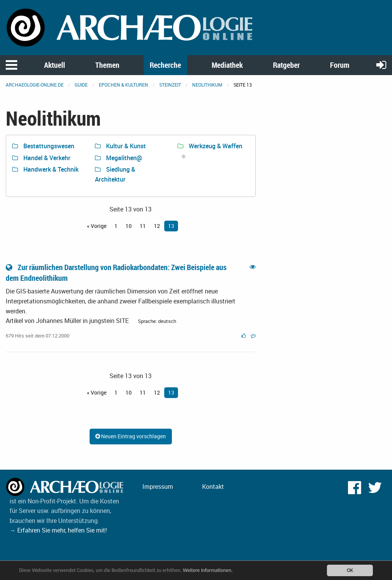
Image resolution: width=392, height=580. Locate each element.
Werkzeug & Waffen (210, 146)
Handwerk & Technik (45, 169)
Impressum (158, 487)
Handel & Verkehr (41, 158)
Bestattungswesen (43, 146)
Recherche (165, 65)
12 (157, 226)
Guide (81, 85)
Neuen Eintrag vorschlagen (131, 436)
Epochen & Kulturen (123, 85)
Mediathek (227, 65)
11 (143, 226)
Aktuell (55, 65)
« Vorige (97, 226)
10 (129, 226)
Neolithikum (207, 85)
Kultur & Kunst (120, 146)
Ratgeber (286, 65)
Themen (107, 65)
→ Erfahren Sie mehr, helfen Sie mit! (58, 530)
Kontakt (213, 487)
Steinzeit (170, 85)
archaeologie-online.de (35, 85)
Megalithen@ (118, 158)
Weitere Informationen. (208, 570)
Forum (340, 65)
